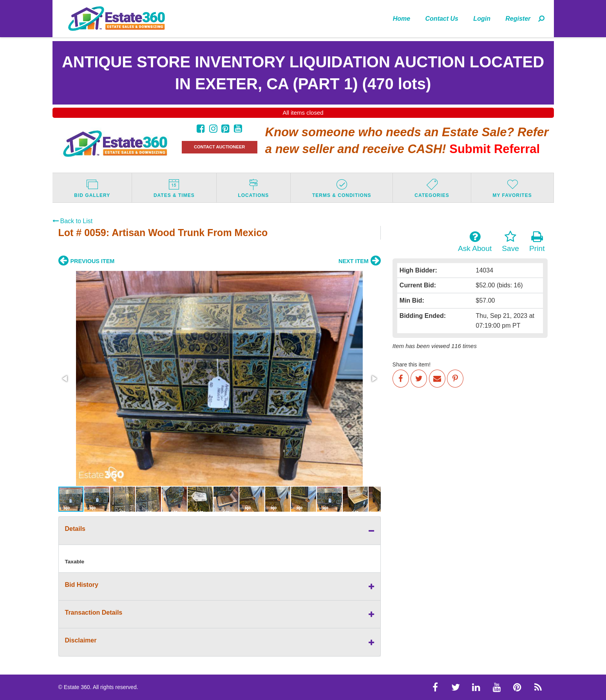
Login (482, 19)
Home (402, 19)
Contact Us (442, 19)
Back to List (73, 221)
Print (537, 242)
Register (518, 19)
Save (510, 242)
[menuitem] (402, 18)
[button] (65, 379)
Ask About (475, 242)
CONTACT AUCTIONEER (220, 147)
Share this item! (412, 364)
